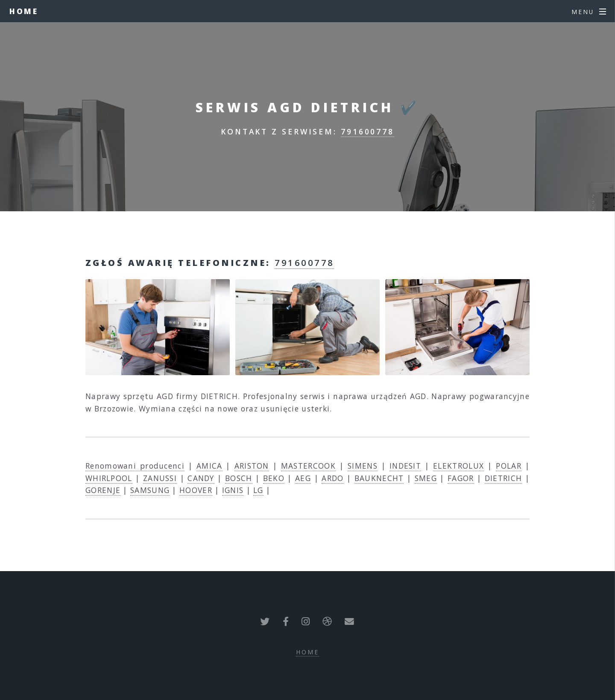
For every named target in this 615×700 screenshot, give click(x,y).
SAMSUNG (150, 490)
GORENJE (103, 490)
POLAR (509, 466)
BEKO (274, 478)
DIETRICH (503, 478)
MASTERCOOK (308, 466)
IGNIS (233, 490)
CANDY (201, 478)
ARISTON (252, 466)
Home (24, 11)
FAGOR (461, 478)
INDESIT (405, 466)
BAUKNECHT (379, 478)
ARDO (332, 478)
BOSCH (239, 478)
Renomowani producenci (135, 466)
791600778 (368, 131)
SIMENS (363, 466)
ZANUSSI (160, 478)
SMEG (426, 478)
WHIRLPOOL (109, 478)
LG (258, 490)
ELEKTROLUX (458, 466)
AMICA (209, 466)
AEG (303, 478)
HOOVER (196, 490)
